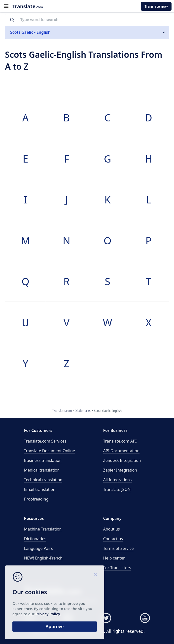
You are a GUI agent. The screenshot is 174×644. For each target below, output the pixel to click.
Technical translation (43, 480)
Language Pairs (38, 548)
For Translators (117, 568)
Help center (114, 558)
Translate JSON (117, 489)
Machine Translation (43, 529)
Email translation (40, 489)
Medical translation (42, 470)
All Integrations (118, 480)
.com (28, 6)
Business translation (43, 460)
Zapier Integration (120, 470)
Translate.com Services (45, 441)
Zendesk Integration (122, 460)
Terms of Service (119, 548)
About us (112, 529)
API (120, 441)
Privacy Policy (48, 614)
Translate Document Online (50, 451)
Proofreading (36, 499)
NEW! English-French (43, 558)
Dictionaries (35, 539)
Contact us (113, 539)
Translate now (156, 6)
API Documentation (122, 451)
